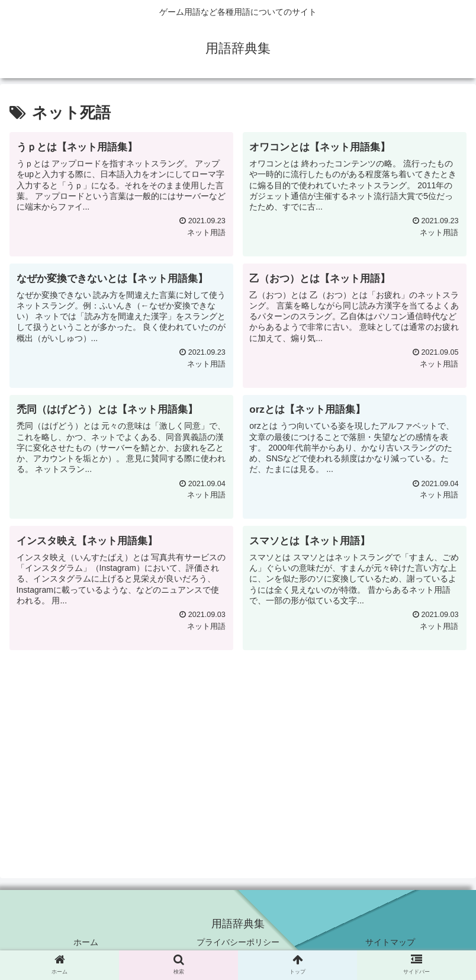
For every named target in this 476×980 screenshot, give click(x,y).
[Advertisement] (238, 740)
